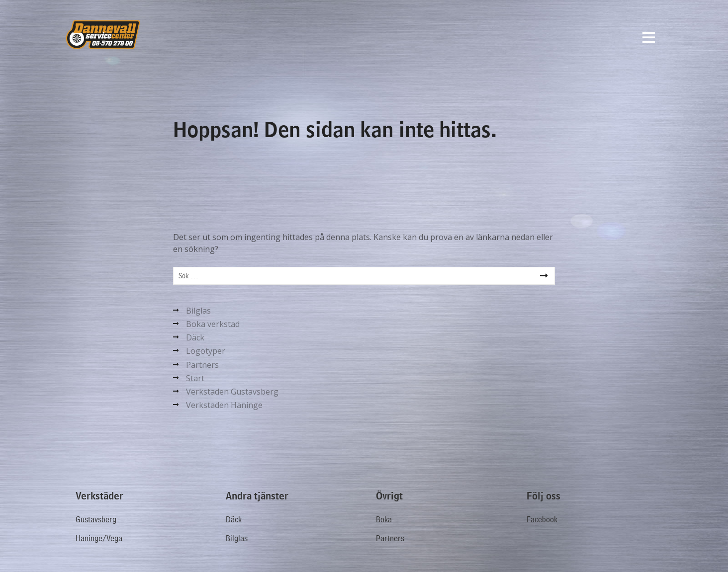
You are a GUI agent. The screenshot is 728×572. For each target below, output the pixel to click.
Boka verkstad (213, 324)
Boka (384, 520)
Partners (202, 365)
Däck (195, 337)
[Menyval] (648, 37)
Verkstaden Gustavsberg (232, 392)
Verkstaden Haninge (224, 405)
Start (195, 378)
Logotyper (206, 351)
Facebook (542, 520)
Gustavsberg (96, 520)
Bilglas (198, 311)
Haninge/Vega (99, 538)
